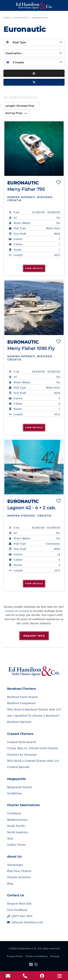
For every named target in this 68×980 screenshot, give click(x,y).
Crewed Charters (20, 734)
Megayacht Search (20, 787)
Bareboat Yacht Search (22, 697)
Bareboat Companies (21, 703)
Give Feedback (17, 910)
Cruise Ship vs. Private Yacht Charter (33, 748)
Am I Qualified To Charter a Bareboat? (33, 716)
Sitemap (55, 956)
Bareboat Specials (19, 722)
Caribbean (14, 813)
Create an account (17, 611)
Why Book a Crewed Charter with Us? (33, 761)
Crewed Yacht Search (22, 742)
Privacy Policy (15, 956)
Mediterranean (17, 820)
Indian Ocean (16, 845)
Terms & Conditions (37, 956)
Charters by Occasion (22, 755)
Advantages (15, 865)
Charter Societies (19, 877)
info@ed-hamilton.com (25, 922)
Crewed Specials (18, 767)
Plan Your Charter (19, 871)
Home (7, 18)
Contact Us (16, 895)
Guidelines (15, 793)
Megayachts (17, 779)
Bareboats (22, 18)
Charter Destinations (23, 805)
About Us (14, 857)
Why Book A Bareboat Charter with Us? (34, 710)
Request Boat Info (19, 904)
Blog (10, 884)
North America (17, 832)
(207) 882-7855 (20, 916)
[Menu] (59, 976)
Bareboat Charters (21, 689)
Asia (10, 838)
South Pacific (16, 826)
